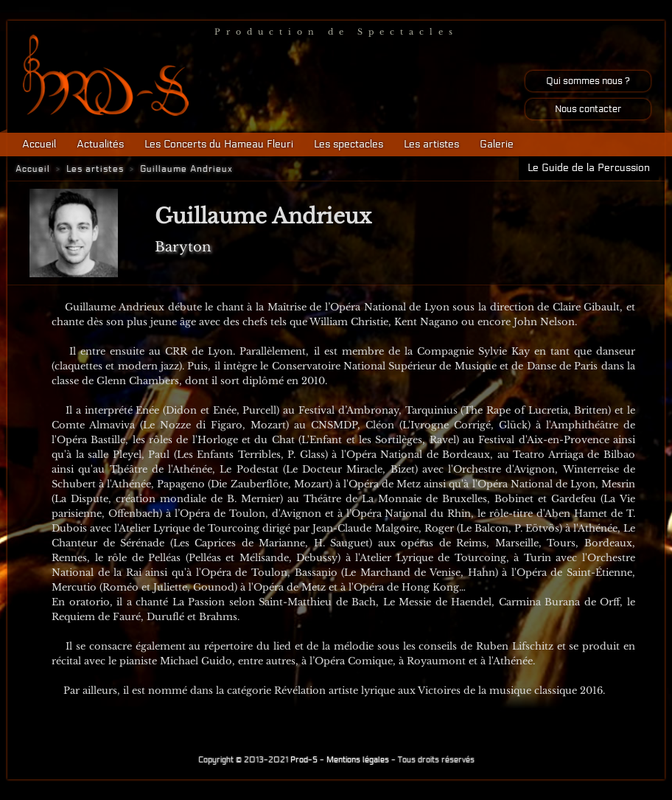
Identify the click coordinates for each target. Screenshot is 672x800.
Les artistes (431, 144)
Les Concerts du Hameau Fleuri (219, 144)
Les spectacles (349, 144)
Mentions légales (358, 760)
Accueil (39, 144)
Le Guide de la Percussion (589, 168)
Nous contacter (588, 109)
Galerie (497, 144)
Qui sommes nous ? (588, 81)
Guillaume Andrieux (186, 169)
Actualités (100, 144)
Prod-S (304, 760)
